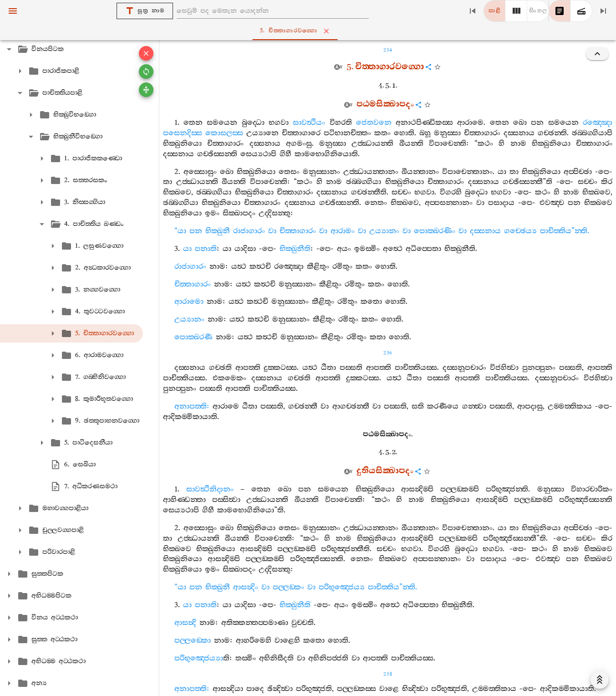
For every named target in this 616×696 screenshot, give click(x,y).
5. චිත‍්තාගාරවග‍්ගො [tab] (310, 31)
